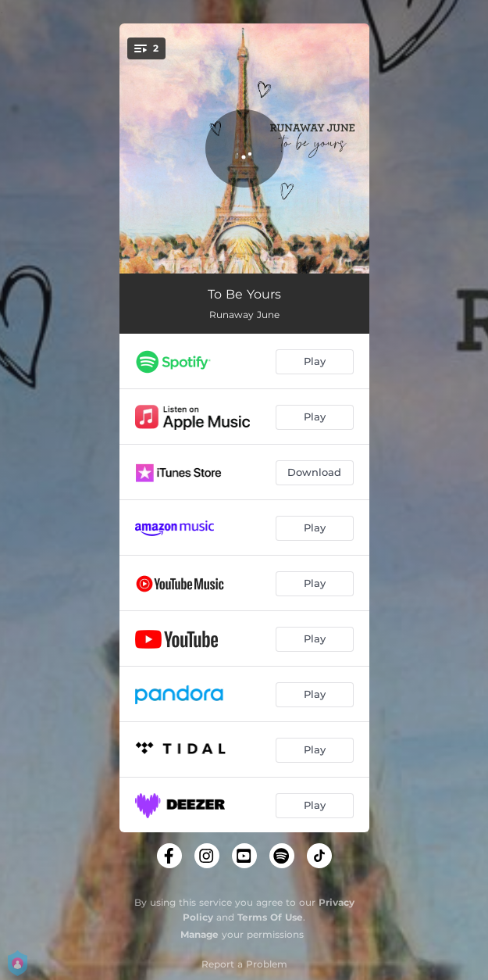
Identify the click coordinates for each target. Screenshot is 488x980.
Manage (199, 934)
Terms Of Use (270, 917)
